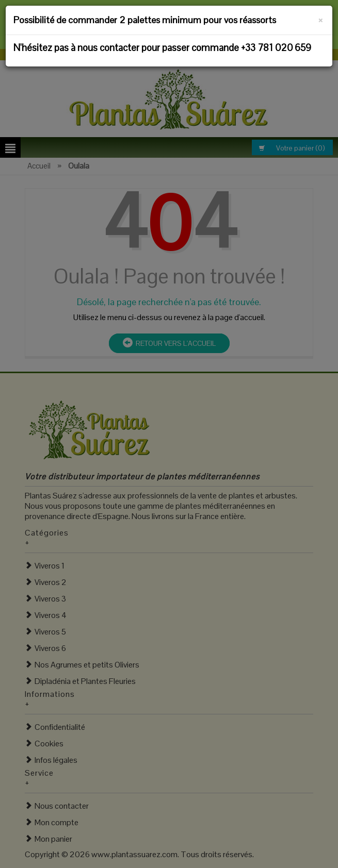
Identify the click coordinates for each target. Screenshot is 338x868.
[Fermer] (321, 19)
